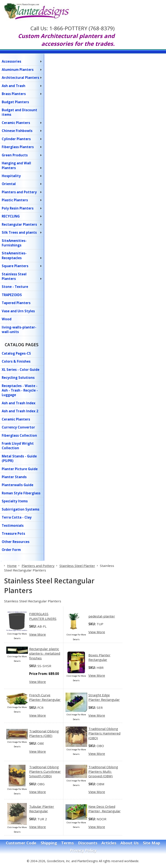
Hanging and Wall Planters (16, 165)
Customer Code (21, 843)
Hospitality (11, 176)
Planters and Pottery (19, 192)
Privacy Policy (83, 850)
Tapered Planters (16, 303)
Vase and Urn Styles (18, 311)
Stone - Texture (15, 287)
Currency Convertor (18, 427)
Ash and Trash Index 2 (20, 411)
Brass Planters (14, 94)
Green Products (15, 155)
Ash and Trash (14, 86)
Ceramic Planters (16, 123)
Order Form (11, 550)
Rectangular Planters (19, 224)
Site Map (152, 843)
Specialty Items (15, 501)
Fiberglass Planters (18, 147)
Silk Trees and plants (19, 232)
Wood (7, 319)
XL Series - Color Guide (21, 370)
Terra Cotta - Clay (17, 517)
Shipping (49, 843)
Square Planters (15, 266)
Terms (67, 843)
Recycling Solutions (18, 378)
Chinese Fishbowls (17, 131)
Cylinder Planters (16, 139)
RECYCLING (11, 216)
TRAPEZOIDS (12, 295)
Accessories (11, 61)
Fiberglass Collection (19, 435)
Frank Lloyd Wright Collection (18, 446)
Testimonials (13, 525)
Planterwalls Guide (18, 485)
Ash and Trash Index (19, 403)
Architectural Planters (20, 78)
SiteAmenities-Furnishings (14, 243)
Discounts (88, 843)
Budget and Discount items (19, 112)
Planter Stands (14, 477)
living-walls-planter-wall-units (19, 329)
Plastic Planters (15, 200)
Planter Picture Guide (20, 469)
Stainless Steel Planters (14, 276)
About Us (129, 843)
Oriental (9, 184)
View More (38, 634)
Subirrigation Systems (21, 509)
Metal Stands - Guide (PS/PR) (19, 458)
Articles (109, 843)
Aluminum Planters (18, 70)
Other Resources (16, 542)
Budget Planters (15, 102)
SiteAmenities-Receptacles (14, 255)
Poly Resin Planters (18, 208)
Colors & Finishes (16, 361)
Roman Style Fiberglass (21, 493)
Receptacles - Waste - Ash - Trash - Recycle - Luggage (20, 390)
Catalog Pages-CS (16, 353)
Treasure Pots (13, 533)
